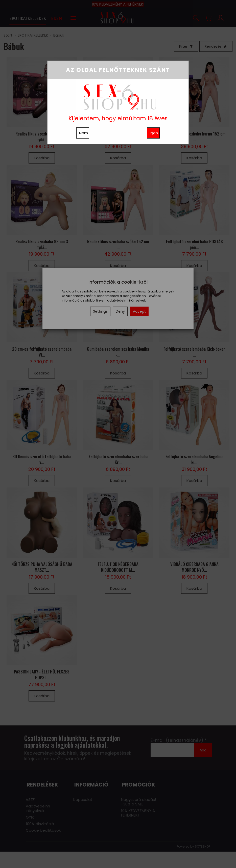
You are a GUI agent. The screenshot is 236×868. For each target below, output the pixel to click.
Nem (84, 133)
